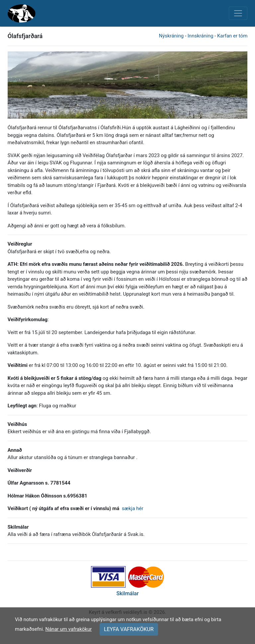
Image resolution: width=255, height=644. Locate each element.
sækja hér (133, 508)
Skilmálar (127, 593)
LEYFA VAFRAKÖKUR (129, 629)
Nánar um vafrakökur (68, 629)
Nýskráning (171, 36)
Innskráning (201, 36)
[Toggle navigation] (238, 13)
